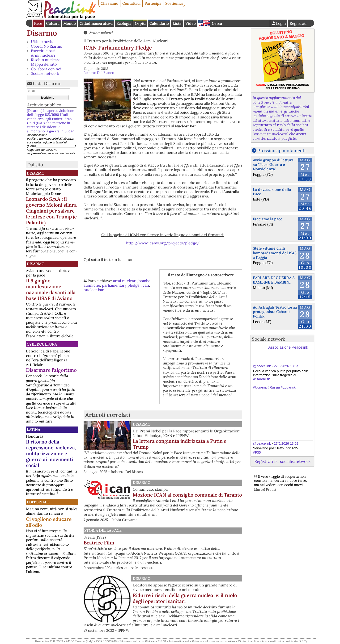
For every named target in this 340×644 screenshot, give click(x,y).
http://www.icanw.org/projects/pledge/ (163, 243)
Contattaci (131, 3)
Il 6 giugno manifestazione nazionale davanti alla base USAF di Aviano (51, 289)
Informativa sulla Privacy (185, 641)
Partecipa (153, 3)
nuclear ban (94, 290)
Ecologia (124, 23)
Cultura (53, 23)
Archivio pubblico (44, 105)
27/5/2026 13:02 (286, 443)
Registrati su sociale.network (282, 461)
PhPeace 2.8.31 (156, 641)
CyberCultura (42, 344)
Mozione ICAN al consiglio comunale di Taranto (187, 495)
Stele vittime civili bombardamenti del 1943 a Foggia (275, 253)
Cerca (217, 23)
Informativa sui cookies (220, 641)
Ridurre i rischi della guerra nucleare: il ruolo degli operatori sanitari (185, 598)
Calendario (159, 23)
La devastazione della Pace (272, 192)
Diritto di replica (248, 641)
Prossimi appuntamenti (281, 151)
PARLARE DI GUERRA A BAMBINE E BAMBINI (274, 280)
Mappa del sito (44, 64)
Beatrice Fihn (99, 543)
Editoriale (38, 502)
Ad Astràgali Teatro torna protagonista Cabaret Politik (275, 312)
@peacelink (262, 366)
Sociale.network (45, 73)
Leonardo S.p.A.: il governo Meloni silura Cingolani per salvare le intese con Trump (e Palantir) (51, 211)
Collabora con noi (46, 69)
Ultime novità (43, 42)
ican (145, 285)
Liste (177, 23)
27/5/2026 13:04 (286, 366)
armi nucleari (125, 281)
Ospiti (140, 23)
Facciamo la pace (268, 219)
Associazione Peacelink (288, 347)
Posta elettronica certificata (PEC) (284, 641)
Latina (33, 429)
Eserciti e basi (43, 51)
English (204, 23)
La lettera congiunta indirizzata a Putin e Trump (180, 444)
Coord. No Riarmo (47, 46)
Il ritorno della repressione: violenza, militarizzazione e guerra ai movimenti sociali (51, 454)
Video (191, 23)
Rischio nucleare (46, 60)
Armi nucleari (43, 55)
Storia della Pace (103, 530)
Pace (38, 23)
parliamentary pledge (121, 285)
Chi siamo (109, 3)
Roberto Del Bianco (99, 73)
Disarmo (42, 33)
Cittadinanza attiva (96, 23)
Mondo (70, 23)
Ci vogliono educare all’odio (49, 522)
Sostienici (174, 3)
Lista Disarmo (47, 84)
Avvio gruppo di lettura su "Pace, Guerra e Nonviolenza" (273, 164)
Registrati (298, 23)
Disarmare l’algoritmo (51, 370)
